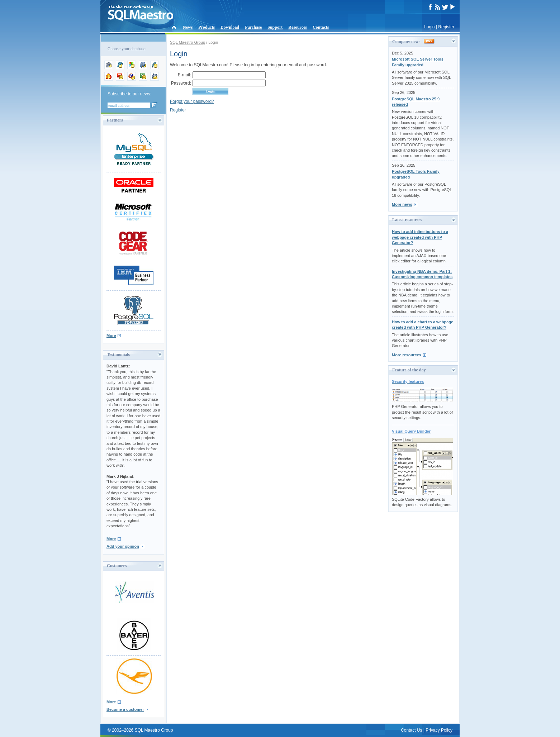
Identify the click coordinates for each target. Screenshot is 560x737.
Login (429, 27)
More (111, 336)
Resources (298, 27)
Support (275, 27)
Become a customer (125, 709)
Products (207, 27)
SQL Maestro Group (188, 42)
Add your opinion (123, 546)
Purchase (253, 27)
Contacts (321, 27)
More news (402, 204)
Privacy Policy (439, 730)
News (188, 27)
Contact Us (411, 730)
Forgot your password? (192, 101)
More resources (407, 355)
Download (230, 27)
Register (446, 27)
